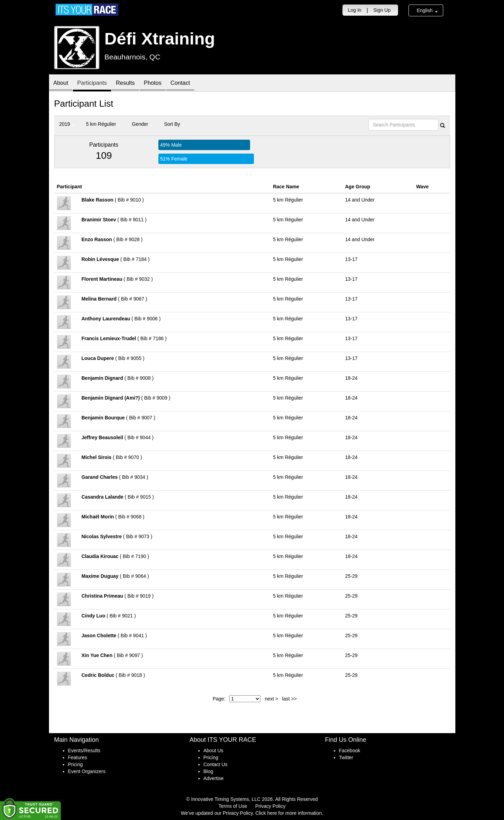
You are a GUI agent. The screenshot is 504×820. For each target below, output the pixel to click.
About (62, 84)
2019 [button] (67, 124)
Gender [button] (143, 124)
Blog (208, 771)
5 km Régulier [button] (104, 124)
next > (271, 699)
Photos (162, 84)
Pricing (76, 764)
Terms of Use (233, 806)
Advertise (214, 778)
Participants (96, 84)
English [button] (427, 10)
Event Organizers (87, 771)
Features (78, 757)
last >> (289, 699)
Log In (354, 10)
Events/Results (84, 751)
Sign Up (382, 10)
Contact (192, 84)
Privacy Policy (270, 806)
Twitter (346, 757)
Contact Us (216, 764)
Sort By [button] (174, 124)
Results (132, 84)
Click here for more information (288, 813)
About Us (214, 751)
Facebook (350, 751)
